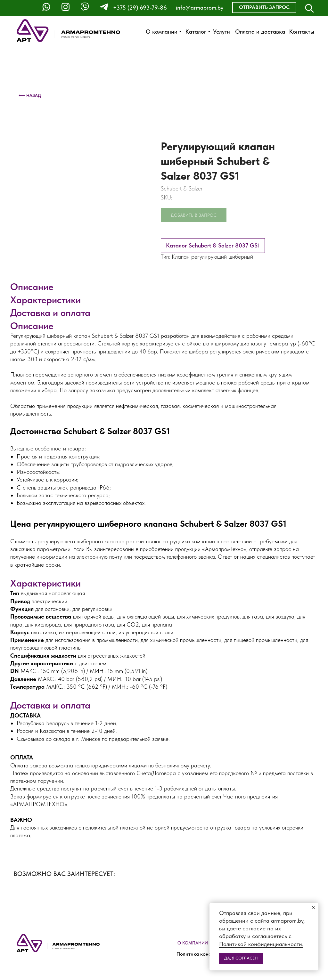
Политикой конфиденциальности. (261, 944)
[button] (264, 8)
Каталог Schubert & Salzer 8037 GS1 (213, 245)
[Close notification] (314, 908)
